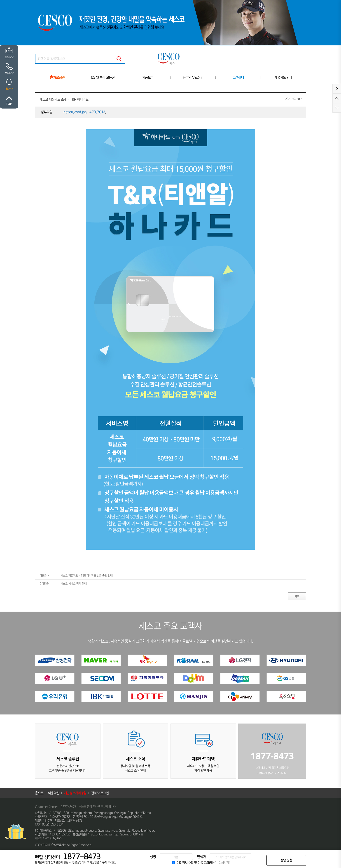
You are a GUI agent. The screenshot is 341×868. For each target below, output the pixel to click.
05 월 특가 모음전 (103, 77)
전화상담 (9, 73)
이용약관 (54, 793)
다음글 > (44, 576)
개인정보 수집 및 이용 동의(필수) (197, 863)
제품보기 (148, 77)
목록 (297, 597)
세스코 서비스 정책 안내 (74, 584)
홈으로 (39, 793)
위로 (9, 101)
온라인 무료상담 (193, 77)
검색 (119, 59)
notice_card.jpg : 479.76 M (84, 112)
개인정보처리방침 (75, 793)
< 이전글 (44, 584)
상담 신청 (286, 860)
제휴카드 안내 (284, 77)
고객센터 (238, 77)
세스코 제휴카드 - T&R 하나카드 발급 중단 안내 (87, 576)
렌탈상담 (9, 57)
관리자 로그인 (100, 793)
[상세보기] (224, 863)
